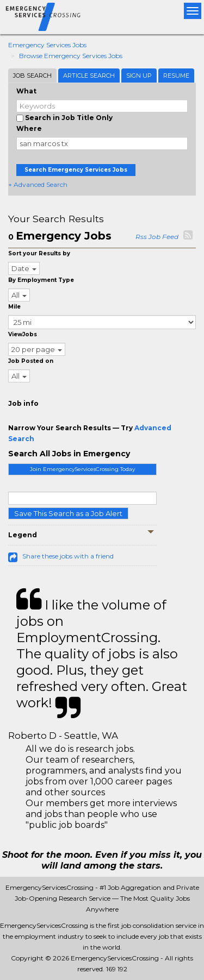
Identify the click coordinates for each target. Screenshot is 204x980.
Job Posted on (31, 361)
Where (29, 128)
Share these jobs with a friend (68, 556)
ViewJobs (23, 334)
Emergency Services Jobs (47, 45)
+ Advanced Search (38, 184)
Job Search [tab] (32, 76)
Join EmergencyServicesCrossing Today (82, 469)
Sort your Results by (39, 253)
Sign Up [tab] (139, 76)
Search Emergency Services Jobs (76, 170)
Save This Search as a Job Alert (68, 513)
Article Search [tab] (89, 76)
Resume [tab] (176, 76)
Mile (14, 307)
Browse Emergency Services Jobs (71, 56)
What (26, 91)
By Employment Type (41, 280)
